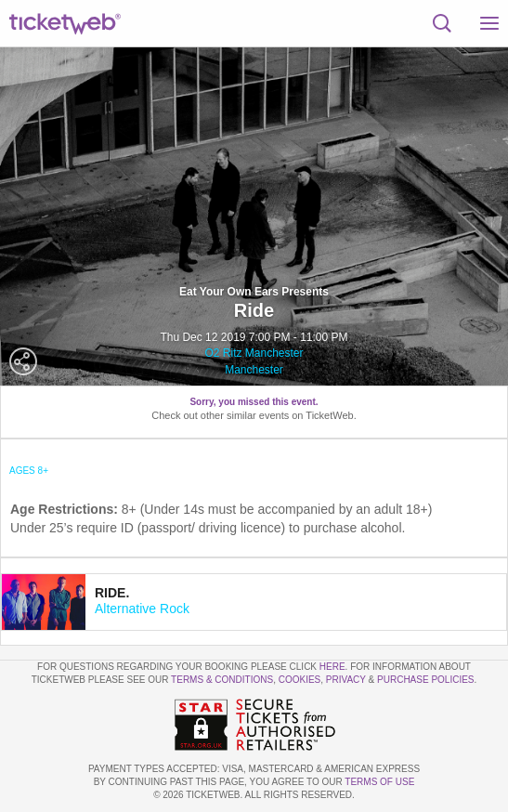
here (332, 667)
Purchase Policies (425, 680)
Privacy (346, 680)
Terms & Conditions (222, 680)
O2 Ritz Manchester (254, 353)
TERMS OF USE (379, 782)
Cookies (300, 680)
